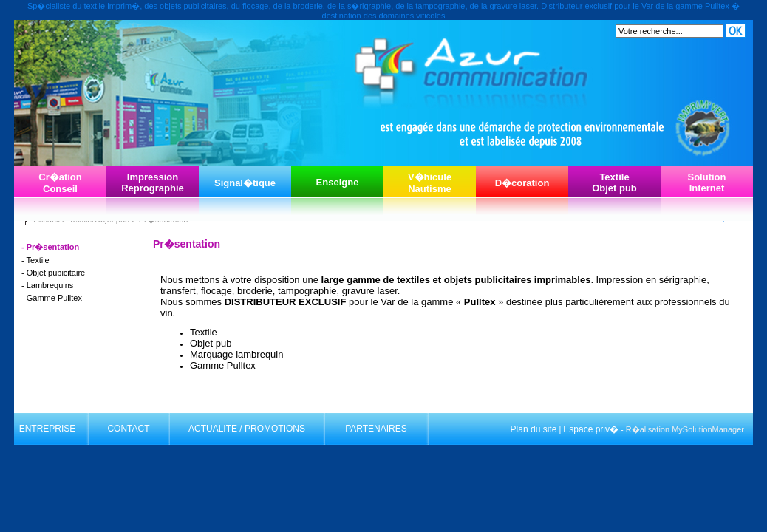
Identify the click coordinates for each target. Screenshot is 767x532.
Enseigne (338, 182)
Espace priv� (591, 429)
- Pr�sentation (50, 247)
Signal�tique (245, 183)
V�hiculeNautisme (430, 183)
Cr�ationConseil (60, 183)
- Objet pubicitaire (53, 273)
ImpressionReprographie (153, 183)
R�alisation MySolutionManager (685, 429)
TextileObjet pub (614, 183)
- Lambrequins (47, 285)
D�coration (522, 183)
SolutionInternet (707, 183)
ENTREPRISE (48, 429)
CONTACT (128, 429)
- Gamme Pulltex (52, 298)
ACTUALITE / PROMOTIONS (247, 429)
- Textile (35, 260)
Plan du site (534, 429)
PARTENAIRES (376, 429)
